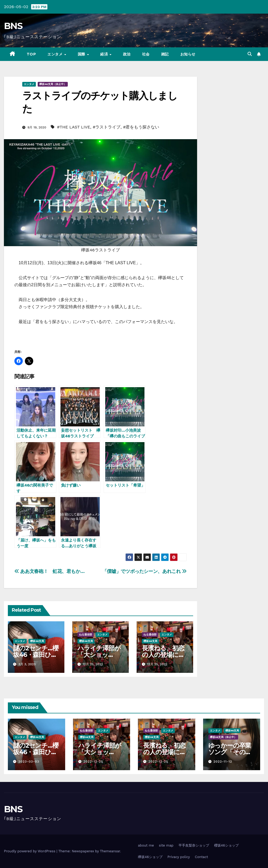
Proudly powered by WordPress (30, 851)
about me (146, 845)
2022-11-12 (223, 762)
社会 (146, 54)
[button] (250, 54)
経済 (105, 54)
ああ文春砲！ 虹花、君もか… (49, 571)
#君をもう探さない (141, 127)
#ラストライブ (107, 127)
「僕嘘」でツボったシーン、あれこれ (144, 571)
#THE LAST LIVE (74, 127)
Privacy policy (179, 857)
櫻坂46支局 (37, 641)
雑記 (165, 54)
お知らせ (188, 54)
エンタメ (56, 54)
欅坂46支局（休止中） (53, 84)
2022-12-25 (93, 762)
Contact (201, 857)
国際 (82, 54)
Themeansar (110, 851)
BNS (13, 26)
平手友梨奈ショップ (194, 845)
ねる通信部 (86, 635)
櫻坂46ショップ (226, 845)
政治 (127, 54)
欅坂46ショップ (150, 857)
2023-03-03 (29, 762)
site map (166, 845)
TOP (31, 54)
